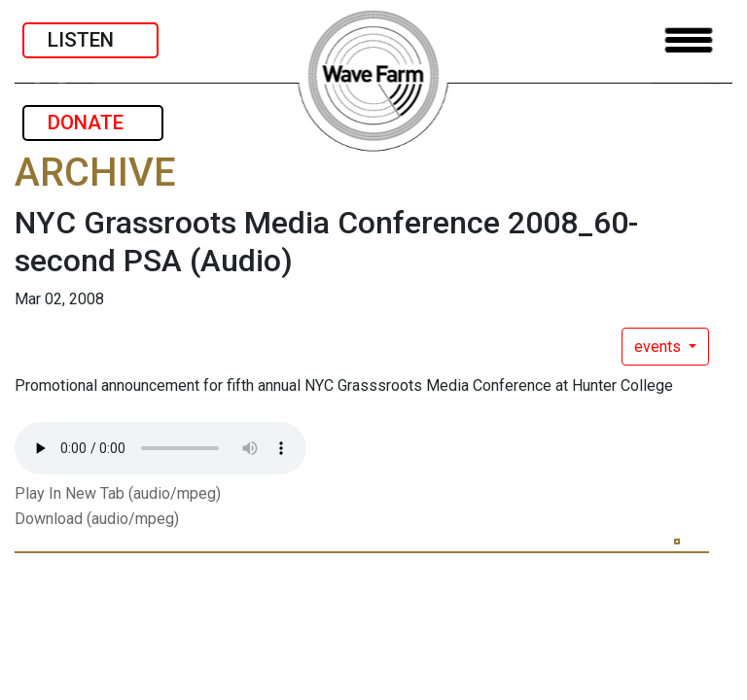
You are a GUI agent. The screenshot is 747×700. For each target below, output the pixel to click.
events (659, 347)
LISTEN (90, 40)
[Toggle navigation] (689, 40)
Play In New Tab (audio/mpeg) (118, 493)
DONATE (93, 122)
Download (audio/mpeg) (97, 519)
